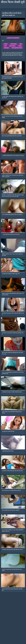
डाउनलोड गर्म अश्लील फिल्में (13, 38)
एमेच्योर (6, 44)
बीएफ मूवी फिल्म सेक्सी (17, 48)
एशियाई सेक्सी (13, 44)
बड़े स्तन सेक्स (12, 46)
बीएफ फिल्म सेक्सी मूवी (13, 2)
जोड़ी (21, 44)
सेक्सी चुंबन (6, 48)
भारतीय (20, 46)
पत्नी (5, 46)
